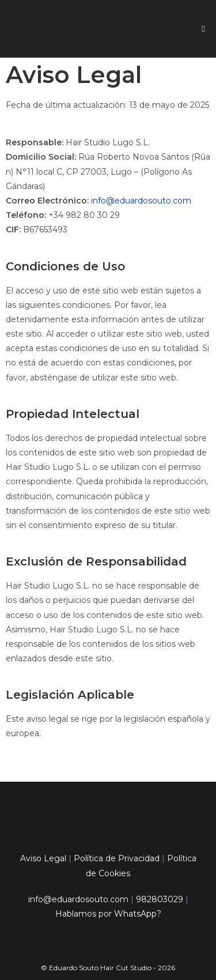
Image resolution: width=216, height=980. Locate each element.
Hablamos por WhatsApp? (108, 914)
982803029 (160, 899)
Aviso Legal (43, 858)
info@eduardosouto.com (141, 201)
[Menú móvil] (203, 29)
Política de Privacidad (117, 858)
